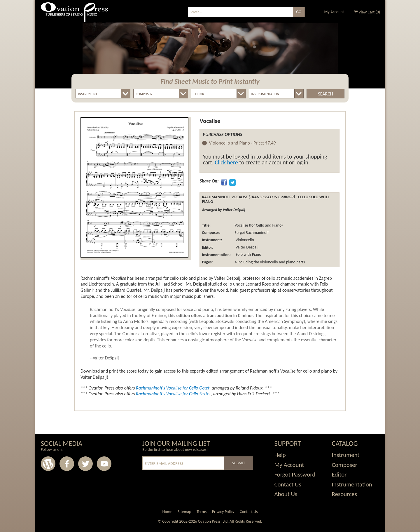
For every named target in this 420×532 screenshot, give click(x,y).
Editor (339, 474)
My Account (334, 12)
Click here (226, 162)
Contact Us (288, 484)
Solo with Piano (248, 255)
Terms (202, 512)
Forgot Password (295, 474)
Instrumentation (352, 484)
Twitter (85, 464)
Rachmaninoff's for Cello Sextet (173, 394)
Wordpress (48, 464)
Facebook (67, 464)
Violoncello (244, 240)
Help (280, 455)
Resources (344, 494)
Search (325, 94)
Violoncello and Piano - (242, 143)
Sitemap (184, 512)
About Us (286, 494)
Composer (345, 465)
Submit (238, 463)
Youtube (104, 464)
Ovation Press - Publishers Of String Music (74, 14)
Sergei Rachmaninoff (252, 233)
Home (167, 512)
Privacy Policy (223, 512)
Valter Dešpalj (246, 247)
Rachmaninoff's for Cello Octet (173, 388)
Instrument (346, 455)
